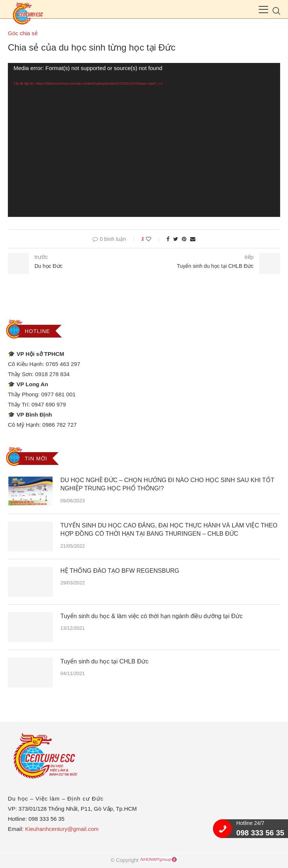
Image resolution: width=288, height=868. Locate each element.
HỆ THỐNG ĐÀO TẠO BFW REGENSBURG (120, 571)
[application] (144, 140)
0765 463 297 (63, 364)
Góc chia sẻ (23, 33)
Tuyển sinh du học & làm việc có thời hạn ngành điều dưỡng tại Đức (151, 616)
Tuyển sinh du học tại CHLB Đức (104, 661)
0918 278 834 (52, 374)
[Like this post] (154, 239)
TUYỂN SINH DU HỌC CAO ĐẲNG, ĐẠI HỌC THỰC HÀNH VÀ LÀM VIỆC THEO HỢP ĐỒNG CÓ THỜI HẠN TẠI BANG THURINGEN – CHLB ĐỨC (169, 530)
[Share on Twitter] (176, 239)
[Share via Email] (193, 239)
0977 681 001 (58, 394)
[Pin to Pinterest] (184, 239)
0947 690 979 (49, 404)
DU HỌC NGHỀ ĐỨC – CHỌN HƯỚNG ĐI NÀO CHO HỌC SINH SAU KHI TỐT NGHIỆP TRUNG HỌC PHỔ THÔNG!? (167, 484)
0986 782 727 (60, 425)
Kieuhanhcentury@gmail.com (62, 829)
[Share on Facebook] (168, 239)
